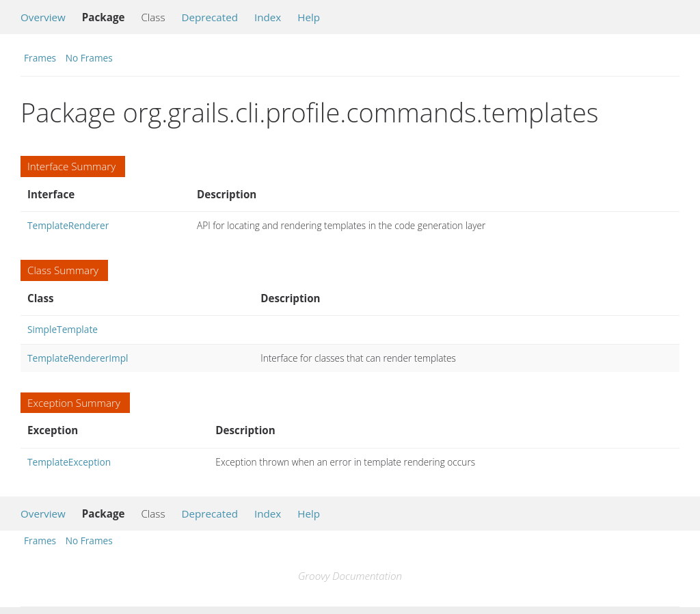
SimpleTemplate (63, 329)
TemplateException (69, 462)
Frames (40, 58)
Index (268, 17)
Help (309, 17)
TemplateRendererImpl (78, 358)
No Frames (89, 58)
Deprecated (210, 17)
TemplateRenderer (68, 225)
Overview (43, 17)
